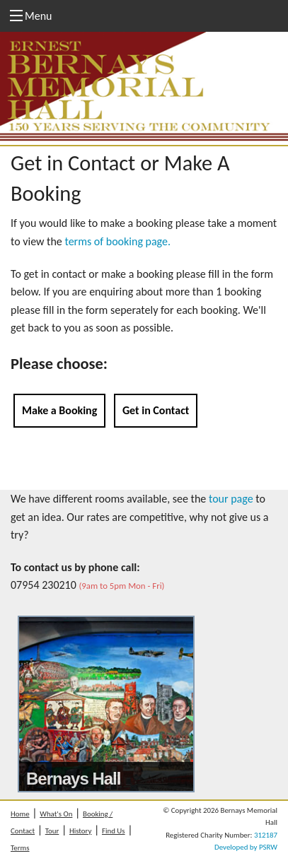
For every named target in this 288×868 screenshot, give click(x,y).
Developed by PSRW (246, 847)
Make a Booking (59, 410)
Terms (20, 848)
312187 (266, 835)
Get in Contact (156, 410)
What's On (56, 814)
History (80, 831)
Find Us (114, 831)
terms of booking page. (117, 241)
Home (20, 814)
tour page (231, 499)
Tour (52, 831)
